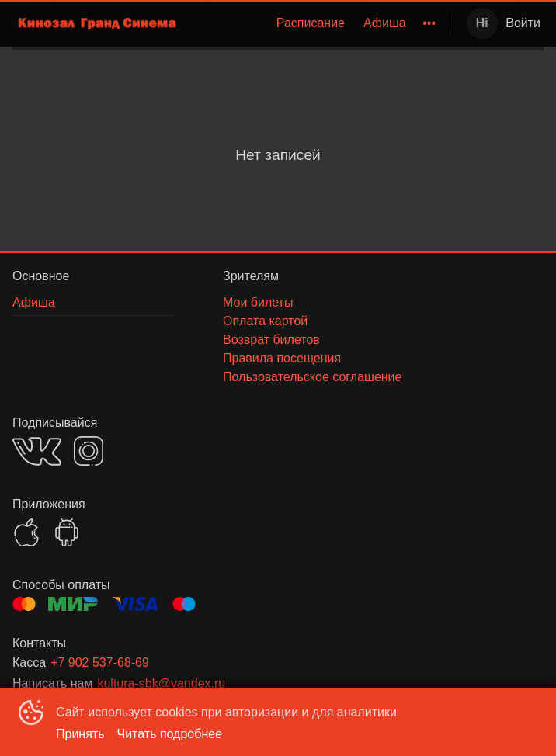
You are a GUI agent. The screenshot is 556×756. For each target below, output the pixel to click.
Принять (80, 734)
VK (37, 451)
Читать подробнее (170, 734)
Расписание (311, 23)
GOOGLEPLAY (67, 532)
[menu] (319, 23)
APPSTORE (26, 532)
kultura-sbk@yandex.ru (161, 683)
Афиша (385, 23)
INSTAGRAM (89, 451)
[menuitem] (311, 23)
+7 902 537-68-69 (100, 662)
